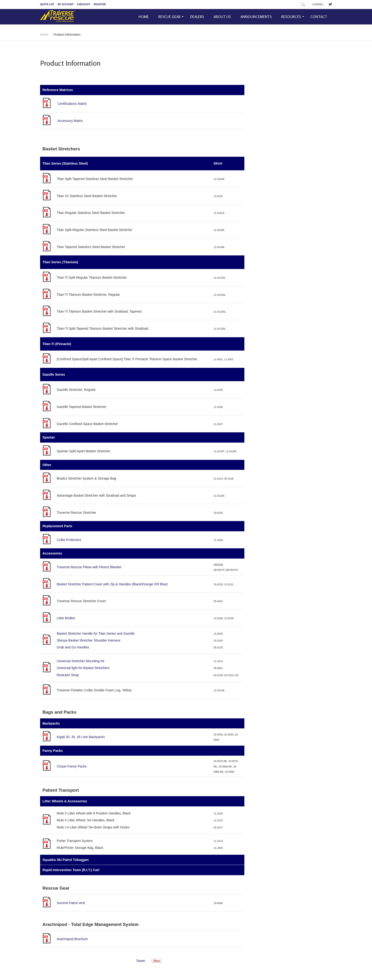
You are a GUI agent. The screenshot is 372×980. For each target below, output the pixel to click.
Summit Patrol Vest (71, 903)
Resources (291, 17)
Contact (319, 17)
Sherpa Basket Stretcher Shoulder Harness (88, 640)
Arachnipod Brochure (72, 939)
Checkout (84, 4)
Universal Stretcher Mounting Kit (81, 661)
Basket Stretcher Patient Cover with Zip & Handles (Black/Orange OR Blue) (112, 584)
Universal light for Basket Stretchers (83, 668)
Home (144, 17)
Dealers (197, 17)
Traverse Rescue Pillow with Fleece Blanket (89, 567)
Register (100, 4)
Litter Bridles (66, 618)
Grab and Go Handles (73, 647)
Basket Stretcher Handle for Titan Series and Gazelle (96, 633)
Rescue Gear (169, 17)
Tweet (140, 961)
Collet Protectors (69, 540)
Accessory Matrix (70, 121)
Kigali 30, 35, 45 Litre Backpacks (81, 737)
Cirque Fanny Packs (72, 766)
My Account (66, 4)
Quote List (47, 4)
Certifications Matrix (72, 104)
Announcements (256, 17)
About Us (222, 17)
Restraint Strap (68, 675)
